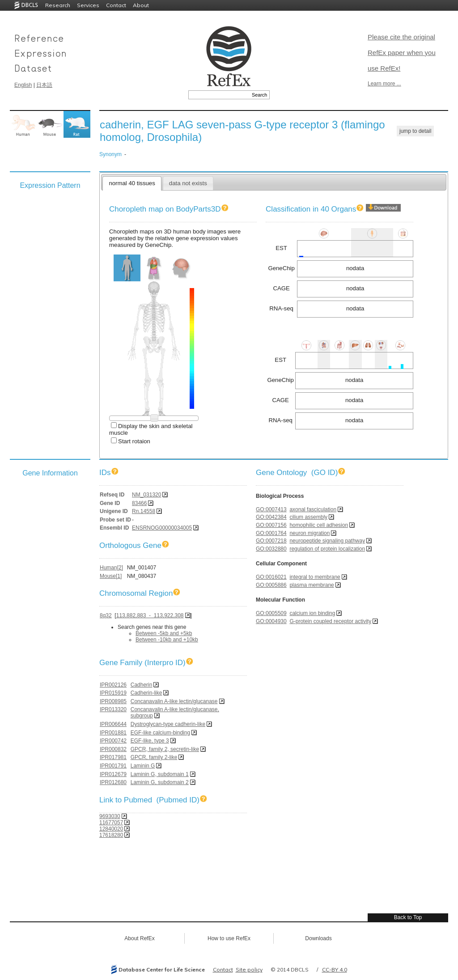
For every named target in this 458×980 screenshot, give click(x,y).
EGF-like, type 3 (150, 741)
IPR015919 (113, 693)
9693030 (110, 816)
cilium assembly (308, 517)
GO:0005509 (271, 613)
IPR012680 (113, 782)
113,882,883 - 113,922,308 (150, 615)
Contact (116, 5)
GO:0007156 (271, 525)
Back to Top (408, 917)
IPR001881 (113, 733)
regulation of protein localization (327, 549)
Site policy (249, 969)
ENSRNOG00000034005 (162, 528)
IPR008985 (113, 701)
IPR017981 (113, 757)
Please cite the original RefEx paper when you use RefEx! (402, 53)
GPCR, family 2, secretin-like (165, 749)
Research (58, 5)
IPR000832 (113, 749)
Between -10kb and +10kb (167, 640)
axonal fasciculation (313, 509)
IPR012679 (113, 774)
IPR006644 (113, 724)
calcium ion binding (312, 613)
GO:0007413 (271, 509)
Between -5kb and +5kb (164, 633)
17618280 (111, 835)
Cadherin (142, 685)
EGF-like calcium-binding (160, 733)
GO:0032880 (271, 549)
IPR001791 (113, 766)
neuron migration (310, 533)
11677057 (111, 823)
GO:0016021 (271, 577)
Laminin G (143, 766)
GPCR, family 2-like (154, 757)
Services (88, 5)
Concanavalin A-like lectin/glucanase (174, 701)
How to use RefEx (229, 938)
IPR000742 (113, 741)
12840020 (111, 829)
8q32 (106, 615)
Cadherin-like (146, 693)
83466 (139, 503)
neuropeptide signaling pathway (327, 541)
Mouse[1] (111, 576)
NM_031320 (146, 495)
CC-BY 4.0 (335, 969)
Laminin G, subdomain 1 (160, 774)
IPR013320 (113, 709)
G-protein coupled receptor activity (330, 621)
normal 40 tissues (132, 183)
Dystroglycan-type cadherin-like (168, 724)
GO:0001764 (271, 533)
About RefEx (139, 938)
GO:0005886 (271, 585)
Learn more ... (384, 84)
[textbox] (219, 95)
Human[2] (111, 568)
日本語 (44, 85)
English (23, 85)
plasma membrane (312, 585)
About (141, 5)
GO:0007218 (271, 541)
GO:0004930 (271, 621)
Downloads (318, 938)
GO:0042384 (271, 517)
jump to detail (415, 131)
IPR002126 (113, 685)
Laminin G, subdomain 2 (160, 782)
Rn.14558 (144, 511)
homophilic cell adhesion (319, 525)
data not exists (188, 183)
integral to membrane (315, 577)
